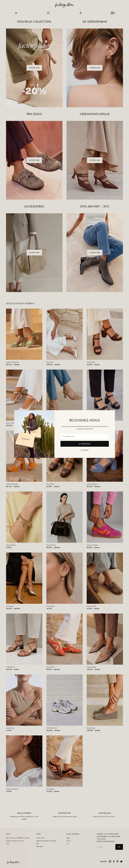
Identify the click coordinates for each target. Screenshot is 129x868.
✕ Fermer (85, 450)
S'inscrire (85, 444)
